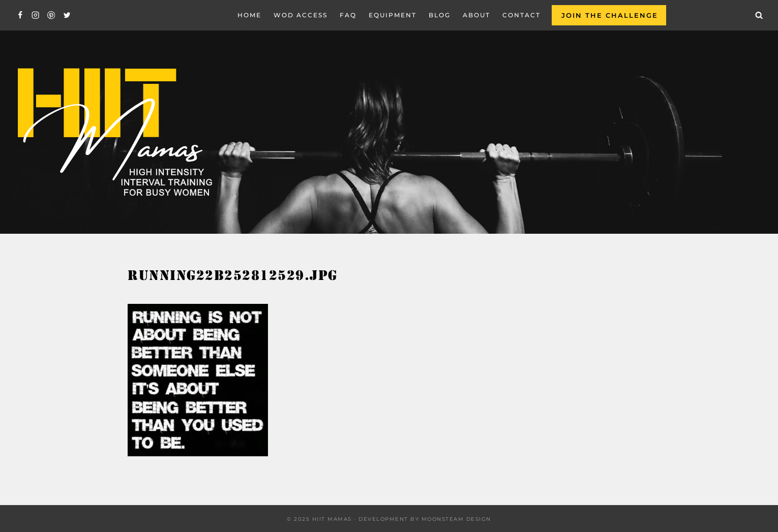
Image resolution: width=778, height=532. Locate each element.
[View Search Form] (759, 15)
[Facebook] (20, 15)
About (476, 15)
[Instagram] (36, 15)
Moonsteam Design (456, 519)
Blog (440, 15)
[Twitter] (67, 15)
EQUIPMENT (393, 15)
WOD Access (301, 15)
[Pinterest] (51, 15)
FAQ (348, 15)
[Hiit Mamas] (114, 132)
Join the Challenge (610, 15)
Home (249, 15)
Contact (521, 15)
